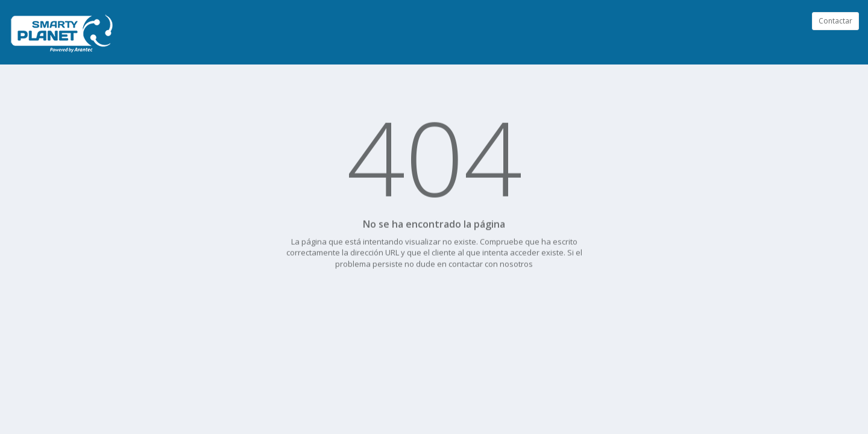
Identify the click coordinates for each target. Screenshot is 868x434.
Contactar (835, 21)
